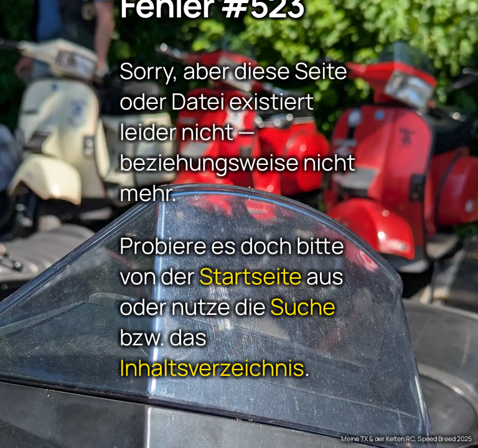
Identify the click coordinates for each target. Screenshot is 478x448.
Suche (303, 306)
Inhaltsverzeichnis (212, 367)
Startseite (251, 276)
